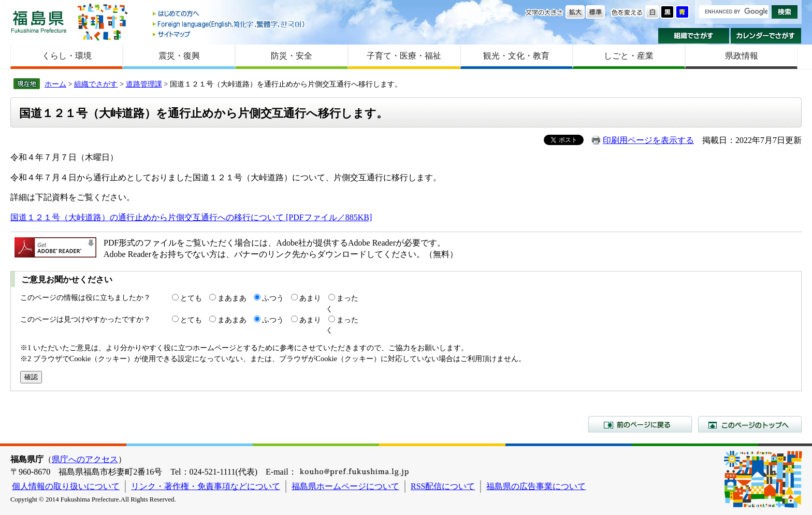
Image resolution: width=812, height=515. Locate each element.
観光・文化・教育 (516, 56)
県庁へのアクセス (85, 459)
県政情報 (742, 56)
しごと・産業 (629, 56)
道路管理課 (144, 84)
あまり (310, 298)
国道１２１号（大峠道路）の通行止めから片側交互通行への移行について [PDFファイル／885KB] (191, 217)
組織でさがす (694, 36)
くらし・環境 (67, 56)
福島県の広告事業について (536, 486)
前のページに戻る (640, 424)
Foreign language (229, 24)
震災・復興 (179, 56)
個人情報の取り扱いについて (66, 486)
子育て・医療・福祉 (404, 56)
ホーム (55, 84)
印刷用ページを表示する (648, 140)
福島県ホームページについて (345, 486)
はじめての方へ (229, 14)
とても (191, 298)
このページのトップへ (750, 424)
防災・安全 (292, 56)
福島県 (39, 22)
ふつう (273, 298)
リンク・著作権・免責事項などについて (206, 486)
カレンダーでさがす (766, 36)
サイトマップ (229, 34)
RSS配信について (443, 486)
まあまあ (232, 298)
